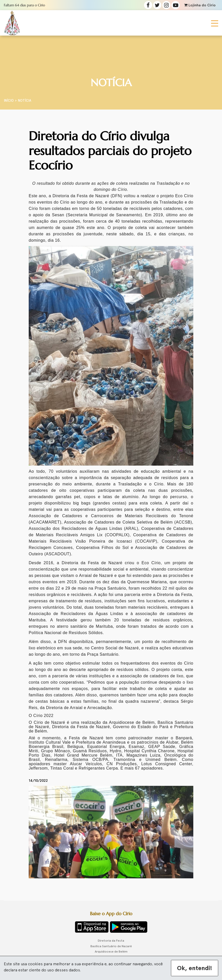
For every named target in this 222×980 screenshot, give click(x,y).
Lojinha (200, 5)
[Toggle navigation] (215, 23)
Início (9, 101)
